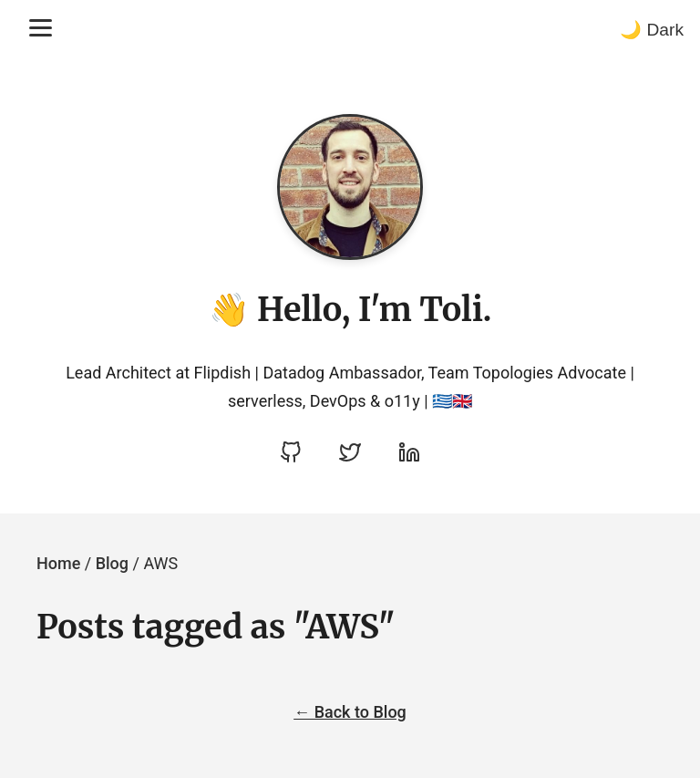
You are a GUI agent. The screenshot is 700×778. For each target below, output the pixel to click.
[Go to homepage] (350, 187)
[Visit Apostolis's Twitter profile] (350, 452)
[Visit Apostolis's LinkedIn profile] (409, 452)
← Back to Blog (350, 712)
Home (58, 563)
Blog (112, 563)
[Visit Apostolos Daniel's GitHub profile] (291, 452)
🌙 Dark (652, 30)
